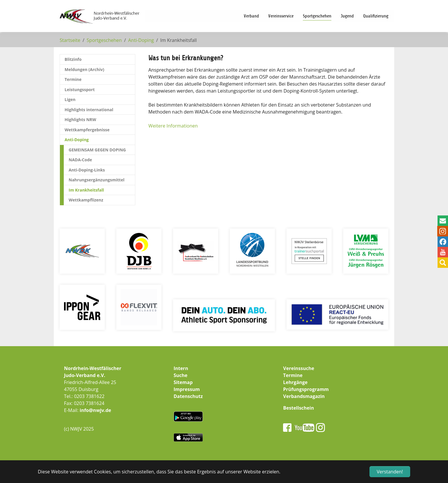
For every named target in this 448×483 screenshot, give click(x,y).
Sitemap (183, 382)
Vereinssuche (299, 368)
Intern (181, 368)
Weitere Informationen (173, 126)
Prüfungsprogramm (306, 389)
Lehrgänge (295, 382)
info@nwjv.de (95, 410)
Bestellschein (298, 408)
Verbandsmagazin (304, 396)
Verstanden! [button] (390, 472)
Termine (293, 375)
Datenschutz (188, 396)
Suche (181, 375)
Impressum (187, 389)
